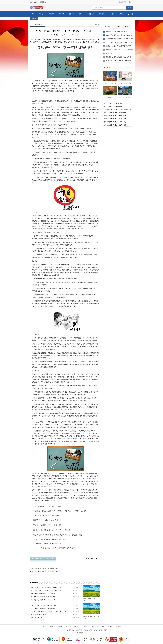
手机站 (44, 2)
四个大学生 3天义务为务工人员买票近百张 (120, 50)
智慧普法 (91, 14)
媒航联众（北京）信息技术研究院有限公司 (95, 630)
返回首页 (96, 25)
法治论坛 (42, 14)
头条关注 (118, 27)
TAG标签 (119, 2)
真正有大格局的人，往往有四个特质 (114, 103)
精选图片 (128, 27)
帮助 (125, 2)
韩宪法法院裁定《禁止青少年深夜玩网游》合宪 (120, 36)
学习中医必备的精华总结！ (39, 615)
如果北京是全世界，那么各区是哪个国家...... (45, 605)
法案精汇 (101, 14)
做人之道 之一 (111, 53)
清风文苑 (34, 18)
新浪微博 (35, 2)
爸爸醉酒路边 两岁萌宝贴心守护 (117, 32)
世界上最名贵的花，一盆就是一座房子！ (119, 61)
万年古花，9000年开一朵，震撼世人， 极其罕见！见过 (48, 612)
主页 (33, 25)
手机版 (131, 14)
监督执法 (72, 14)
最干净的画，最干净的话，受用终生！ (43, 594)
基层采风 (81, 14)
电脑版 (79, 633)
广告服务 (130, 2)
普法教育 (62, 14)
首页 (33, 14)
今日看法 (111, 14)
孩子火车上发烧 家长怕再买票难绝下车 (119, 46)
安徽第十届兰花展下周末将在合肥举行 (119, 57)
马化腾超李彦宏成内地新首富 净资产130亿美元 (120, 39)
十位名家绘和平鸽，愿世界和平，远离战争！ (119, 43)
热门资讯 (107, 27)
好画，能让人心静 (36, 618)
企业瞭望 (121, 14)
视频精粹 (52, 14)
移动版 (84, 633)
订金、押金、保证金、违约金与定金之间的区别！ (48, 568)
